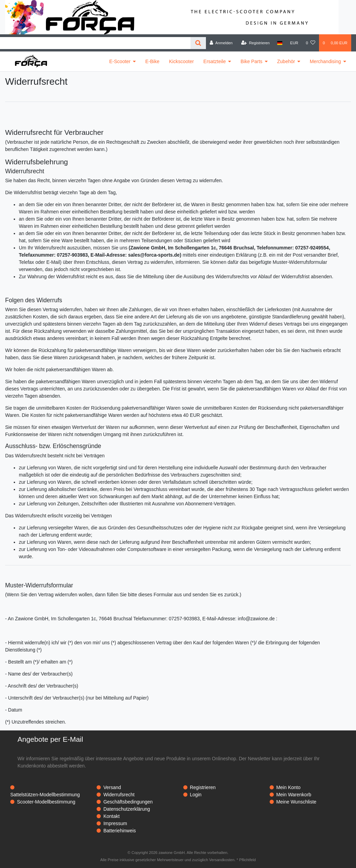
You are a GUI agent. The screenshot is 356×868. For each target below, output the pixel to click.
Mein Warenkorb (294, 795)
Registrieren (203, 787)
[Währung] (294, 43)
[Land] (280, 43)
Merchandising (325, 61)
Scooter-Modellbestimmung (46, 802)
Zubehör (286, 61)
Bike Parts (251, 61)
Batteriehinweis (120, 831)
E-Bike (152, 61)
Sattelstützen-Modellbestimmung (45, 795)
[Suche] (198, 43)
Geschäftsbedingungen (128, 802)
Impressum (115, 823)
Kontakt (112, 816)
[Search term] (95, 43)
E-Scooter (120, 61)
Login (196, 795)
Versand (112, 787)
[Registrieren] (255, 43)
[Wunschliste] (311, 43)
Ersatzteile (215, 61)
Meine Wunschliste (296, 802)
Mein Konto (288, 787)
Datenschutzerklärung (127, 809)
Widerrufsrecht (119, 795)
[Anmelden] (221, 43)
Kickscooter (181, 61)
